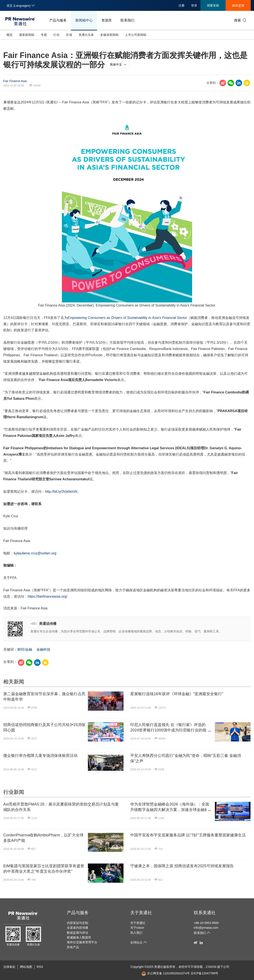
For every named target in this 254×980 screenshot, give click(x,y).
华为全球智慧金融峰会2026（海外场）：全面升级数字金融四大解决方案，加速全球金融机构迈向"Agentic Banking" (171, 807)
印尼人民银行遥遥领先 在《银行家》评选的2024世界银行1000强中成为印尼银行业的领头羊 (170, 728)
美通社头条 (86, 35)
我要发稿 (213, 5)
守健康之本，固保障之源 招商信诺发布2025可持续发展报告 (182, 866)
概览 (10, 35)
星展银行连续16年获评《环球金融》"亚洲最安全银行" (177, 694)
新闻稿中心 (84, 20)
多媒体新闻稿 (109, 35)
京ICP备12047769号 (205, 973)
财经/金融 (25, 649)
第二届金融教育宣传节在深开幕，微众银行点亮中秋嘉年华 (44, 697)
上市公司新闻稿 (136, 35)
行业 (56, 35)
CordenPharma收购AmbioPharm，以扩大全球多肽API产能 (43, 838)
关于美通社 (141, 913)
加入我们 (136, 933)
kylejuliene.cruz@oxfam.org (35, 553)
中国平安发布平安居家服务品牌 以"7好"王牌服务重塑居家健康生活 (188, 835)
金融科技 (43, 649)
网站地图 (26, 967)
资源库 (107, 20)
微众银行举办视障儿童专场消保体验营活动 (40, 756)
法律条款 (9, 967)
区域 (69, 35)
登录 (194, 5)
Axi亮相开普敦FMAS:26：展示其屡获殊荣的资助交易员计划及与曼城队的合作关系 (61, 807)
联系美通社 (205, 913)
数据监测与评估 (78, 933)
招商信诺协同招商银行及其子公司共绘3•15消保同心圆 (44, 727)
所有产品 (73, 947)
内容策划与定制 (78, 923)
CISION (211, 967)
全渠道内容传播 (78, 928)
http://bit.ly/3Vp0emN (61, 492)
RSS (40, 967)
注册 (181, 5)
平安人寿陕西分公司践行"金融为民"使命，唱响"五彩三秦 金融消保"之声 (186, 758)
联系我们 (127, 20)
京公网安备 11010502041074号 (166, 973)
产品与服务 (58, 20)
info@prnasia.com (206, 928)
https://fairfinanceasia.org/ (47, 596)
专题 (44, 35)
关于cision (137, 928)
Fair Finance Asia (15, 81)
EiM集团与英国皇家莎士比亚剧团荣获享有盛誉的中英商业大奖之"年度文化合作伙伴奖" (44, 869)
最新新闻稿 (27, 35)
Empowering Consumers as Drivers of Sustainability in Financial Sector (127, 318)
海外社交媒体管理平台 (82, 942)
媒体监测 (238, 5)
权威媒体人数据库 (79, 937)
